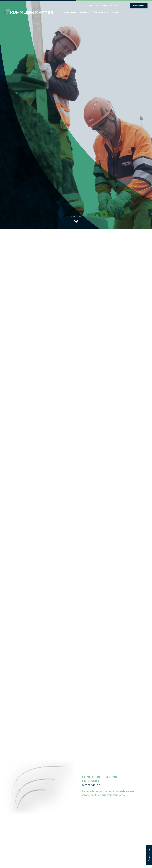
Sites (117, 6)
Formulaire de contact (104, 6)
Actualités (89, 6)
